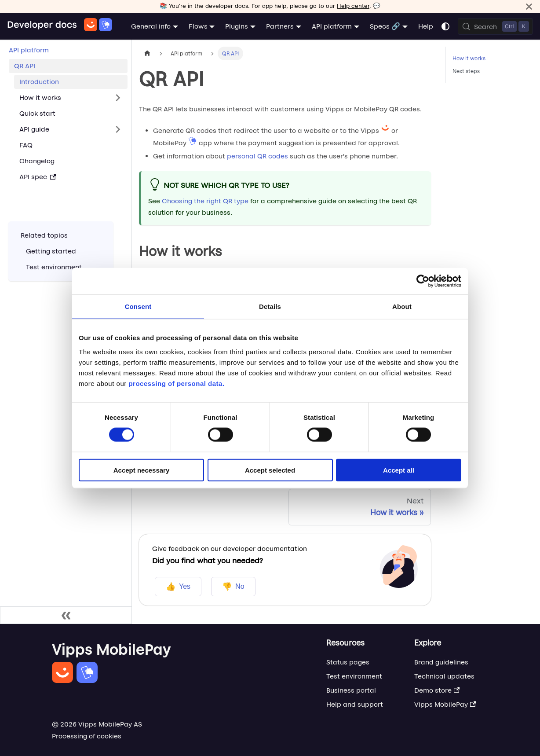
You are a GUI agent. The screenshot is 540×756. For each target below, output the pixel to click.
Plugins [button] (237, 26)
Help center (353, 6)
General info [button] (151, 26)
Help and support (355, 704)
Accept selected (270, 470)
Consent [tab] (138, 306)
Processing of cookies (87, 736)
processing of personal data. (176, 383)
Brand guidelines (441, 662)
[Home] (60, 26)
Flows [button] (198, 26)
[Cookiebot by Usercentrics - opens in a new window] (423, 281)
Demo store (437, 690)
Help (426, 26)
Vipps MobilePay (445, 704)
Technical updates (444, 676)
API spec (38, 177)
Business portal (351, 690)
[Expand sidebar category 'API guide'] (118, 129)
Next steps (466, 71)
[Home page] (147, 53)
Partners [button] (280, 26)
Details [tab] (270, 306)
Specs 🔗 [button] (385, 26)
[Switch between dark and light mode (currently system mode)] (445, 26)
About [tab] (402, 306)
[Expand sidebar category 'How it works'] (118, 98)
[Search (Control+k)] (495, 26)
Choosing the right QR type (205, 201)
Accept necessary (142, 470)
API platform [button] (332, 26)
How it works (469, 58)
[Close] (529, 6)
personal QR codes (257, 156)
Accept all (399, 470)
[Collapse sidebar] (66, 615)
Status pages (348, 662)
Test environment (354, 676)
